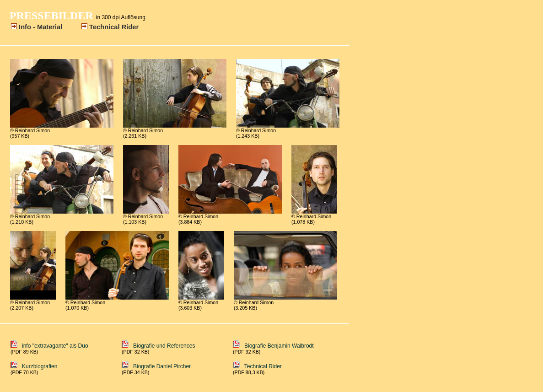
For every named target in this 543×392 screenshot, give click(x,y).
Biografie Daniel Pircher (156, 366)
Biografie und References (158, 346)
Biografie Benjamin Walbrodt (273, 346)
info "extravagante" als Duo (59, 346)
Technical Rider (257, 366)
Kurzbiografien (34, 366)
